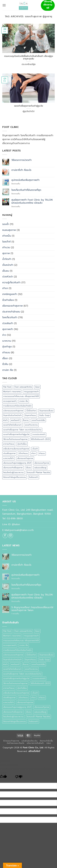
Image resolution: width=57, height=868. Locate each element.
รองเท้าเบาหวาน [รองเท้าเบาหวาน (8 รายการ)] (31, 425)
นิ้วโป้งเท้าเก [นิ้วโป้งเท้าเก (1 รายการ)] (31, 411)
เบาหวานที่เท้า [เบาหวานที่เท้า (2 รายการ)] (9, 458)
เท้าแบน (6, 353)
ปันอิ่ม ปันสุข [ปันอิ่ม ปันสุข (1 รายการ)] (44, 415)
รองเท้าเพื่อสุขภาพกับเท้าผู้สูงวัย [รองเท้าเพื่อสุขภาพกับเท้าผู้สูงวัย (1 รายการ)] (16, 434)
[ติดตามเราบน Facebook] (5, 536)
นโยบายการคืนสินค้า (35, 743)
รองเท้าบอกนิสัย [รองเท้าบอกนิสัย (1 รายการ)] (38, 420)
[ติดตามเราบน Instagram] (11, 536)
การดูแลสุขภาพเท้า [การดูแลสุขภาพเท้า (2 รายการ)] (31, 392)
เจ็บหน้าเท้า (8, 265)
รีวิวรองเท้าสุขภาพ (11, 741)
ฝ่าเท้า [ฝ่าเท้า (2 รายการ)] (5, 420)
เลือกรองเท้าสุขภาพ (12, 306)
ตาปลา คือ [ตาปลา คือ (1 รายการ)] (24, 401)
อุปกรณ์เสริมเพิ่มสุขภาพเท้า (25, 180)
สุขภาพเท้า (8, 329)
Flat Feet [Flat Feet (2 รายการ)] (7, 387)
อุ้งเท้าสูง (7, 347)
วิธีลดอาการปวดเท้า (22, 160)
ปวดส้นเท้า (8, 323)
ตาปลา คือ (8, 370)
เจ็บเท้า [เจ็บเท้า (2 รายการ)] (35, 449)
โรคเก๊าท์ (6, 242)
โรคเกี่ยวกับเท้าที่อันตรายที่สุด (26, 190)
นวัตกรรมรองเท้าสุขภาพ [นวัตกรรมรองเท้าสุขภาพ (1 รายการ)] (13, 411)
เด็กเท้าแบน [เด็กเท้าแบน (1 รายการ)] (23, 453)
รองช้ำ (6, 224)
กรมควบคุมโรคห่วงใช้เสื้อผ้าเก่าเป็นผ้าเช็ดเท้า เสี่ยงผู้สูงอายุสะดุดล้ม (29, 58)
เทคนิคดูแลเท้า (10, 294)
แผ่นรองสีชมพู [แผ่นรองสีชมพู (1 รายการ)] (40, 468)
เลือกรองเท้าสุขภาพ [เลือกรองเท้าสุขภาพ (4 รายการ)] (25, 458)
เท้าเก (5, 288)
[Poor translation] (19, 778)
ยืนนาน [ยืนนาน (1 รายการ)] (26, 420)
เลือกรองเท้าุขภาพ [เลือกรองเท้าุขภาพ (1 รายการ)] (42, 463)
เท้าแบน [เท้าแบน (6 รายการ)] (42, 453)
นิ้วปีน (5, 364)
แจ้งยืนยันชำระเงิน (29, 741)
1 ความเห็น (19, 614)
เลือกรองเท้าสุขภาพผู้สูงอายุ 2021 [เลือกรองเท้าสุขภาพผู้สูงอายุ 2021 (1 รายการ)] (17, 463)
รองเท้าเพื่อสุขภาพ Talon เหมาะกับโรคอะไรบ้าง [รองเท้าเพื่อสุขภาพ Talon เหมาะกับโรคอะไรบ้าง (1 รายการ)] (22, 430)
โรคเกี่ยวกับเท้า (10, 317)
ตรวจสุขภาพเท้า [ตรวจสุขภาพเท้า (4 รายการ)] (10, 401)
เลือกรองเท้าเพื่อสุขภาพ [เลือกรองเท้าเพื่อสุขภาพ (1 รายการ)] (13, 468)
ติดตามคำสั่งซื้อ (46, 741)
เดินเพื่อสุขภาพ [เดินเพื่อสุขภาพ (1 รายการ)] (9, 453)
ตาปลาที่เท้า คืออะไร (21, 170)
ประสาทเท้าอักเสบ (11, 312)
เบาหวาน (7, 341)
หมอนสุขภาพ (9, 230)
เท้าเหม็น (7, 236)
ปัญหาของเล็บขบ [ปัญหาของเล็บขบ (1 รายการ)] (46, 411)
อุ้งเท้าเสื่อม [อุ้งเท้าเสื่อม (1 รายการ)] (22, 444)
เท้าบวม (6, 247)
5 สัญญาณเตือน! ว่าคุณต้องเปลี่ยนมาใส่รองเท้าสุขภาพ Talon (32, 609)
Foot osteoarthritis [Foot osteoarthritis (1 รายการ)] (23, 387)
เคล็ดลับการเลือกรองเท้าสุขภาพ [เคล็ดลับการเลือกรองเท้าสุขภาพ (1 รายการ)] (16, 449)
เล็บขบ (6, 271)
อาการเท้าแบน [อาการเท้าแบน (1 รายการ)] (9, 444)
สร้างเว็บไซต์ (34, 751)
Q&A (49, 743)
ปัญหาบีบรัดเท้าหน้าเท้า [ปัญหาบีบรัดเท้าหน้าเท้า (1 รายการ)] (12, 415)
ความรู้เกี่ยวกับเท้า (11, 283)
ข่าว (4, 335)
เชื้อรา (5, 358)
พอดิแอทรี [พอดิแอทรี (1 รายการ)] (15, 420)
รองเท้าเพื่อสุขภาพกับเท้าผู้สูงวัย (29, 106)
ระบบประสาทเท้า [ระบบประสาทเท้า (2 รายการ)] (39, 434)
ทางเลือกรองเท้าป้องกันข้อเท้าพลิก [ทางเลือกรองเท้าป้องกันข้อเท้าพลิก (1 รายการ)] (17, 406)
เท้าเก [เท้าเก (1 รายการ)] (33, 453)
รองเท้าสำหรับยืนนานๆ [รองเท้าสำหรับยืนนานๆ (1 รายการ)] (12, 425)
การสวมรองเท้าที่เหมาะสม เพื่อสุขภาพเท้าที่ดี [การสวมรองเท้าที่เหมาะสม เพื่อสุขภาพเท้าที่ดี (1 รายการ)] (21, 396)
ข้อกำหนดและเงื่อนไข (16, 743)
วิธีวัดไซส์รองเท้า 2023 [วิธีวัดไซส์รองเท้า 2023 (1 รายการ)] (40, 439)
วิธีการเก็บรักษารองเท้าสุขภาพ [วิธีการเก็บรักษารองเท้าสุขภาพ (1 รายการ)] (15, 439)
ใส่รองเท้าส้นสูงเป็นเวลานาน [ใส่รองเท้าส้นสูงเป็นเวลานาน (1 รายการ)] (15, 477)
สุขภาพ (6, 253)
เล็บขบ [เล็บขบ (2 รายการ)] (28, 468)
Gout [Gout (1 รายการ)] (37, 387)
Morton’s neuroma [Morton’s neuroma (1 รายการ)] (12, 392)
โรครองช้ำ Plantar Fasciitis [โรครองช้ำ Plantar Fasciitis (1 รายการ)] (38, 472)
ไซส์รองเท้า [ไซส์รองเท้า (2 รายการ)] (34, 477)
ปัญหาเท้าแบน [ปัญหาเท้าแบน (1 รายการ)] (30, 415)
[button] (4, 5)
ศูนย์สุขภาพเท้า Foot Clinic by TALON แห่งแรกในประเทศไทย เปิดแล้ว (32, 201)
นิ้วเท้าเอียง (8, 300)
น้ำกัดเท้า (7, 259)
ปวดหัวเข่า (8, 277)
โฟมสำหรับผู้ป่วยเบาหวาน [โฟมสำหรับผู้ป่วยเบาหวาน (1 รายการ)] (13, 472)
